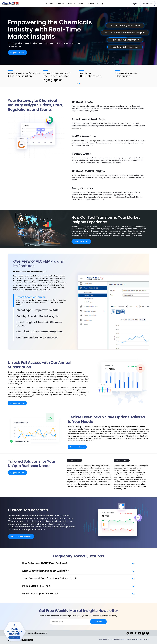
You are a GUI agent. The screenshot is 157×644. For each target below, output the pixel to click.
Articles (91, 4)
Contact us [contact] (12, 381)
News (82, 4)
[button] (77, 83)
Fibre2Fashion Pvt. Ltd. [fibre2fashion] (140, 639)
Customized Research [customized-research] (66, 4)
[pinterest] (148, 633)
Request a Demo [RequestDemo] (17, 52)
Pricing (100, 4)
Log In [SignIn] (134, 4)
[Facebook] (128, 633)
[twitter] (136, 633)
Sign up (44, 394)
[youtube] (132, 633)
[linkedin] (140, 633)
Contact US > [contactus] (148, 4)
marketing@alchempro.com (35, 633)
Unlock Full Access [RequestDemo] (81, 241)
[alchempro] (10, 4)
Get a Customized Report (21, 536)
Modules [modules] (50, 4)
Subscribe (99, 622)
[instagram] (143, 633)
